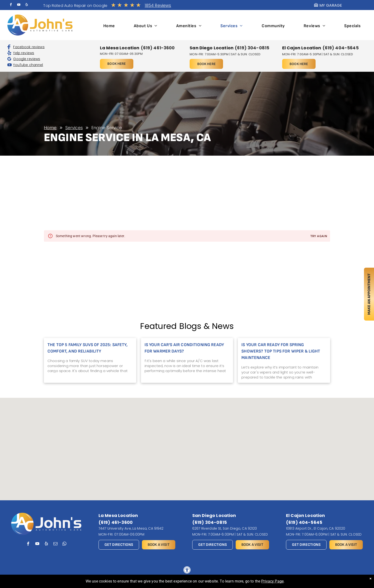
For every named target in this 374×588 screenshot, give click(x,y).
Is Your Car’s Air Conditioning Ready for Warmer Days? (184, 348)
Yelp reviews (24, 53)
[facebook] (11, 5)
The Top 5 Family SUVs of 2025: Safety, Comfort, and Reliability (88, 348)
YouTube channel (28, 65)
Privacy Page (272, 581)
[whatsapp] (65, 544)
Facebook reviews (29, 47)
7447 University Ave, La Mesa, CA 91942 (131, 528)
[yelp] (27, 5)
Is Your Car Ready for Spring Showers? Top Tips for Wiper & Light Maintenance (281, 351)
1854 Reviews (158, 5)
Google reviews (27, 59)
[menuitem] (109, 26)
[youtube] (19, 5)
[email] (55, 544)
